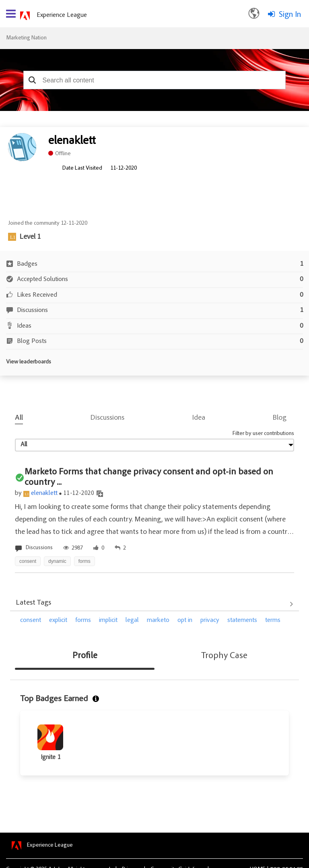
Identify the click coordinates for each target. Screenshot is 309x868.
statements (242, 620)
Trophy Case (224, 656)
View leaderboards (29, 362)
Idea (199, 418)
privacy (210, 620)
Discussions (107, 418)
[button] (32, 80)
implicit (108, 620)
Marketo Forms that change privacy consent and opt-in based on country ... (149, 478)
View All (154, 604)
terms (273, 620)
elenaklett (44, 493)
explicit (58, 620)
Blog (280, 418)
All (19, 418)
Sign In (290, 15)
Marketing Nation (26, 38)
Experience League (62, 15)
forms (83, 620)
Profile (85, 656)
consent (31, 620)
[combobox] (155, 80)
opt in (185, 620)
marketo (158, 620)
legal (132, 620)
